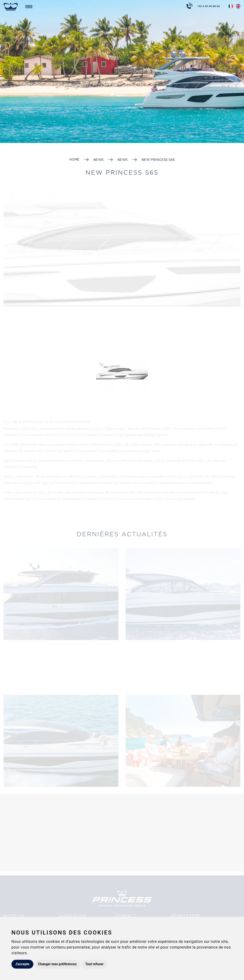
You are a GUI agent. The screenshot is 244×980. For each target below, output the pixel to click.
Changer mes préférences (57, 964)
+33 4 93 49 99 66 (209, 5)
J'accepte (22, 964)
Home (74, 160)
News (99, 160)
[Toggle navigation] (29, 6)
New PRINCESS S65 (158, 160)
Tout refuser (94, 964)
